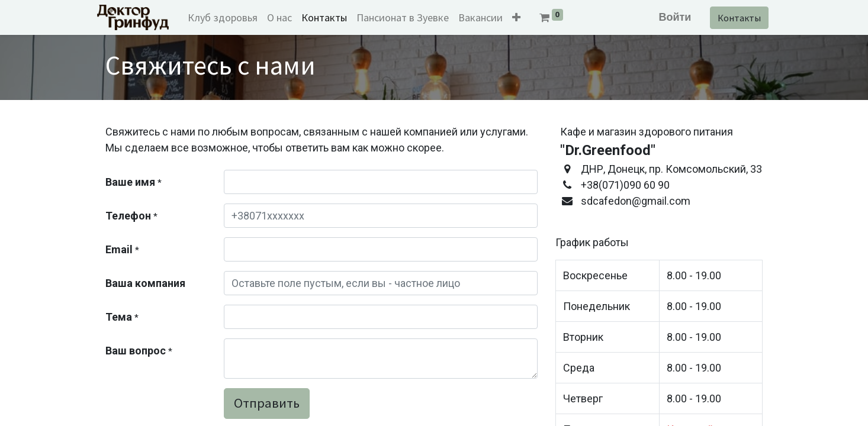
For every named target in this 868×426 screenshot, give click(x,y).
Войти (666, 17)
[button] (525, 17)
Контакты (731, 18)
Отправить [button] (267, 403)
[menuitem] (232, 17)
